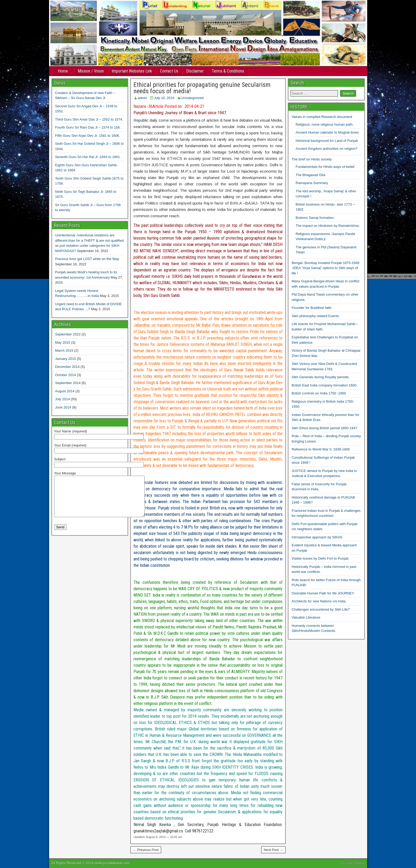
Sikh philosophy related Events (315, 316)
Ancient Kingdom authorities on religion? (326, 149)
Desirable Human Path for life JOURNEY (323, 593)
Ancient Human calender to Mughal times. (328, 132)
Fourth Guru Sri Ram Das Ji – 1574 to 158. (88, 127)
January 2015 (66, 359)
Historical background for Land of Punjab (327, 141)
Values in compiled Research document (322, 117)
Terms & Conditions (228, 71)
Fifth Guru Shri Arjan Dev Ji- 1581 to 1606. (88, 136)
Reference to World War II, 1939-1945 (321, 449)
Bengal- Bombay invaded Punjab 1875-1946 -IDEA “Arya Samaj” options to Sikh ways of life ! (325, 268)
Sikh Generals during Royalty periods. (320, 377)
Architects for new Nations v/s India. (319, 601)
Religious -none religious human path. (324, 124)
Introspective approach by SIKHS (317, 537)
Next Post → (273, 850)
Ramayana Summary (312, 183)
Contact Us (169, 71)
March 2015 (64, 350)
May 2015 (63, 342)
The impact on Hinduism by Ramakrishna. (328, 226)
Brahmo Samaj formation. (315, 218)
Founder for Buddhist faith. (312, 308)
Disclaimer (195, 71)
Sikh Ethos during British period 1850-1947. (325, 428)
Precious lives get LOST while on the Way (87, 259)
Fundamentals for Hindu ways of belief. (325, 167)
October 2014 (66, 375)
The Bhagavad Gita (310, 175)
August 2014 (65, 391)
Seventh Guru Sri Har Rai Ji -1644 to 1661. (88, 157)
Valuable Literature (306, 617)
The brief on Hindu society (312, 159)
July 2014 (63, 399)
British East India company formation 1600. (324, 385)
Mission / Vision (91, 71)
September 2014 (68, 383)
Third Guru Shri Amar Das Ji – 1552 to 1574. (89, 119)
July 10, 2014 (164, 98)
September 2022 (68, 334)
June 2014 (63, 407)
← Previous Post (146, 850)
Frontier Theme (353, 863)
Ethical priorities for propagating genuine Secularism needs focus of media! (202, 88)
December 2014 (68, 367)
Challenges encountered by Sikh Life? (321, 609)
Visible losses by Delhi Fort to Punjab (320, 558)
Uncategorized (193, 98)
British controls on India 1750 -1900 (319, 393)
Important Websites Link (132, 71)
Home (63, 71)
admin (142, 98)
